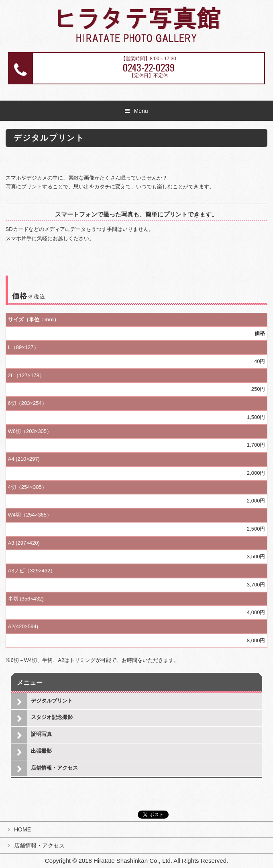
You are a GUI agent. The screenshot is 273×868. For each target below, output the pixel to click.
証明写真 (41, 734)
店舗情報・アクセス (54, 768)
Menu (141, 111)
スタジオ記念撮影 (52, 717)
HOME (22, 829)
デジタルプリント (52, 701)
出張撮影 (41, 751)
